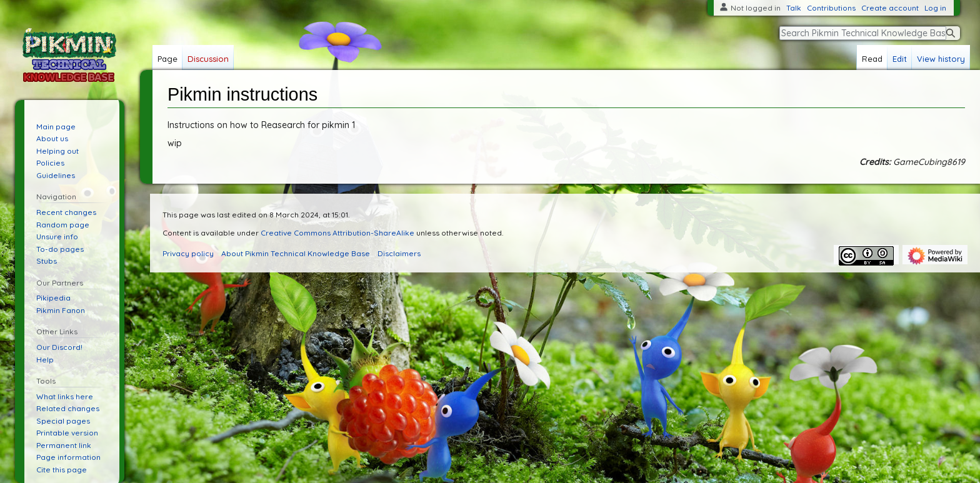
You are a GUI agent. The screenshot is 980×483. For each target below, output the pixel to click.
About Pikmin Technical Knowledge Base (296, 253)
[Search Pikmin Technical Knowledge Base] (863, 33)
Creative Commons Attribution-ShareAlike (337, 233)
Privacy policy (188, 253)
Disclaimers (399, 253)
